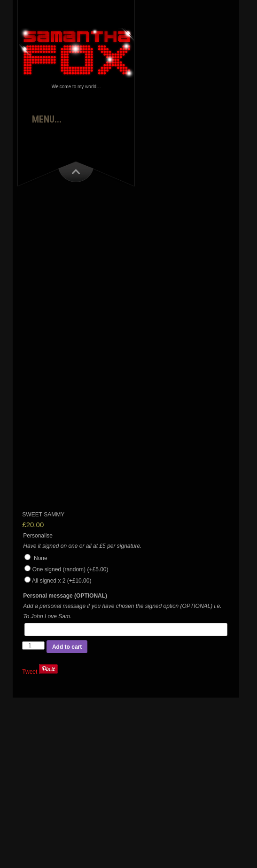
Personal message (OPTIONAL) (65, 596)
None (36, 558)
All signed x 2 (62, 581)
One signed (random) (70, 569)
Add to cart (67, 647)
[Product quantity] (33, 645)
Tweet (30, 672)
